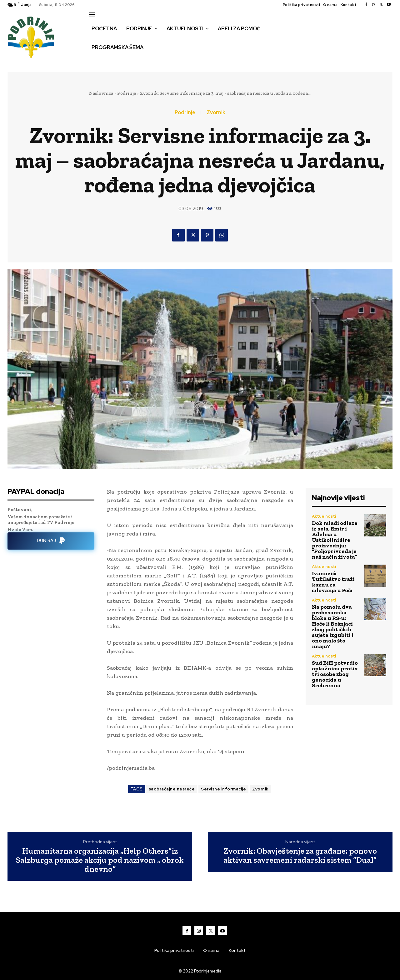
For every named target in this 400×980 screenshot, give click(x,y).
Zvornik (216, 113)
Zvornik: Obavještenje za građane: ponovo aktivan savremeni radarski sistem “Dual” (300, 855)
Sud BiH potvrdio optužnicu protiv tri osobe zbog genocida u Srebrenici (335, 674)
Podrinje (127, 93)
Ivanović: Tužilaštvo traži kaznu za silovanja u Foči (333, 582)
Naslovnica (101, 93)
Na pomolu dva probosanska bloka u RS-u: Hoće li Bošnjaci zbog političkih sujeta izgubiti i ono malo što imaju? (333, 627)
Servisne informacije (223, 789)
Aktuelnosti (324, 516)
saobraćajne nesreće (172, 789)
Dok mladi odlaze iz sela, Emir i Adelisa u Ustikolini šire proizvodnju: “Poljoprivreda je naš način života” (335, 540)
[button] (96, 61)
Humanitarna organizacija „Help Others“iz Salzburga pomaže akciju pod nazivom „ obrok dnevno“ (100, 860)
